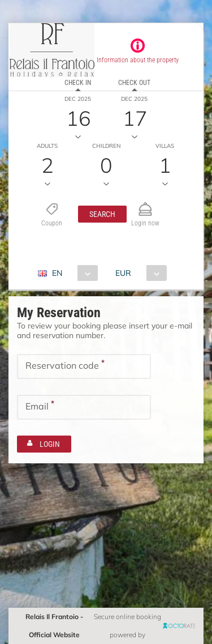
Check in (78, 83)
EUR (123, 273)
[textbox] (84, 366)
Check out (134, 83)
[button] (102, 214)
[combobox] (72, 273)
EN (57, 273)
